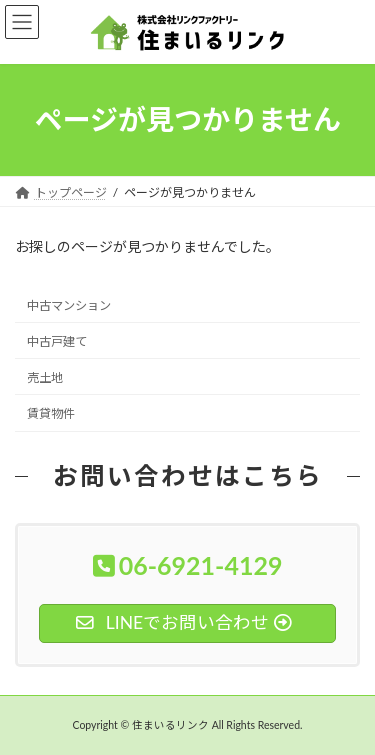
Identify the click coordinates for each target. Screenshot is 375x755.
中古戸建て (57, 340)
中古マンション (69, 304)
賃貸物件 (51, 413)
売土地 (45, 377)
